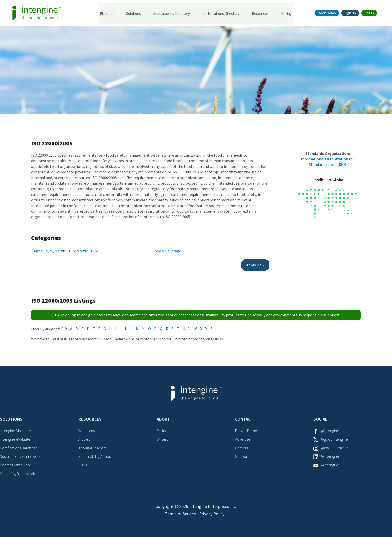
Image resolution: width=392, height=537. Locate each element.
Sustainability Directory (172, 13)
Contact (244, 418)
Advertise (243, 438)
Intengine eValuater (16, 438)
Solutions (134, 13)
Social (320, 418)
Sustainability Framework (20, 455)
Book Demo (327, 13)
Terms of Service (180, 514)
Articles (84, 438)
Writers (162, 438)
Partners (163, 429)
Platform (107, 13)
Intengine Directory (16, 429)
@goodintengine (334, 438)
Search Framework (15, 464)
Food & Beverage (164, 250)
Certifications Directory (221, 13)
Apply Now (250, 264)
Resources (260, 13)
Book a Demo (246, 429)
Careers (242, 446)
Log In (75, 314)
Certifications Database (19, 446)
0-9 (64, 327)
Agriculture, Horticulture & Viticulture (66, 250)
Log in (369, 13)
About (163, 418)
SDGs (83, 464)
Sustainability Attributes (97, 455)
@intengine (330, 429)
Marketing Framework (17, 472)
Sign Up (58, 314)
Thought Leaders (92, 446)
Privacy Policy (212, 514)
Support (242, 455)
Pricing (287, 13)
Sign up (350, 13)
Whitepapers (89, 429)
